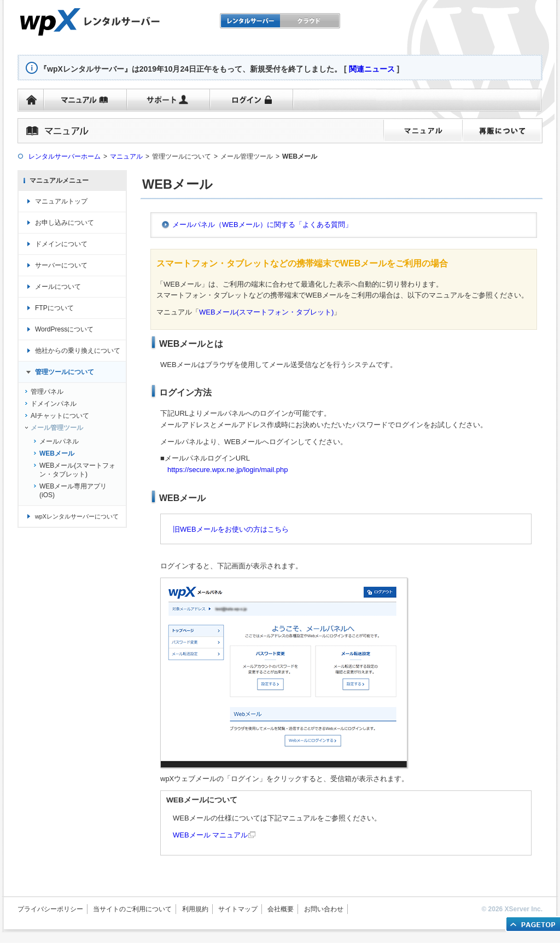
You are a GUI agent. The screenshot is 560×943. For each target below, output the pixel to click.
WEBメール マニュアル (210, 835)
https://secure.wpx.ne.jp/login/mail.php (227, 470)
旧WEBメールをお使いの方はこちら (231, 529)
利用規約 (195, 909)
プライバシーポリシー (50, 909)
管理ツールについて (65, 372)
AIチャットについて (60, 416)
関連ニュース (372, 69)
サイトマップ (238, 909)
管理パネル (47, 392)
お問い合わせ (324, 909)
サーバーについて (61, 265)
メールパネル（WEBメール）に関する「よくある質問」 (262, 225)
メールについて (58, 287)
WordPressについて (64, 329)
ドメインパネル (54, 404)
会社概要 (281, 909)
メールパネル (59, 441)
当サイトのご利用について (132, 909)
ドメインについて (61, 244)
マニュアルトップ (61, 201)
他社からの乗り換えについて (78, 351)
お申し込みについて (65, 223)
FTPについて (54, 308)
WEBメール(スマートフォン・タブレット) (266, 312)
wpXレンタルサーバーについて (77, 516)
